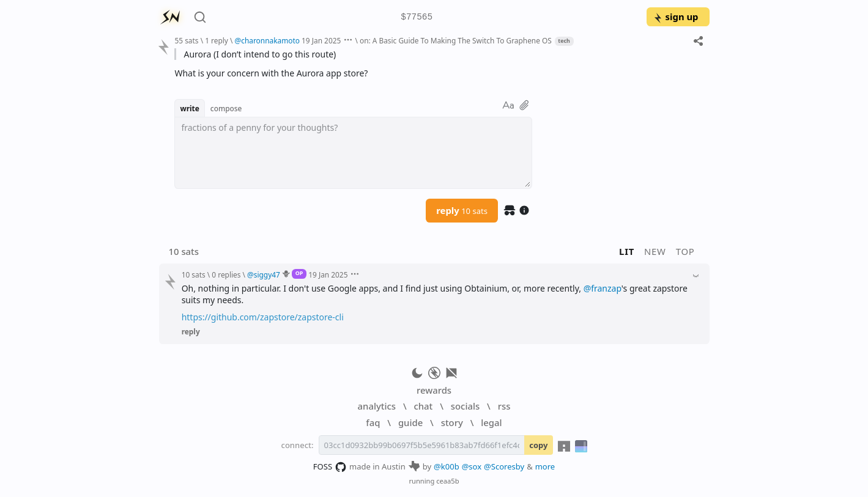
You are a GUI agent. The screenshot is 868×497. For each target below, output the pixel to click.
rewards (434, 390)
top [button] (685, 251)
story (452, 422)
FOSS (330, 467)
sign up (676, 17)
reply (462, 210)
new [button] (655, 251)
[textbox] (353, 153)
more (545, 466)
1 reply (217, 40)
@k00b (447, 466)
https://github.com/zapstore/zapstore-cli (263, 317)
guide (410, 422)
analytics (377, 406)
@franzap (603, 288)
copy (538, 445)
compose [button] (226, 108)
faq (373, 422)
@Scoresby (504, 466)
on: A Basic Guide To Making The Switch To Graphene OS (456, 40)
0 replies (226, 274)
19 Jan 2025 (321, 40)
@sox (472, 466)
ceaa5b (447, 481)
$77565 (417, 17)
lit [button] (627, 251)
